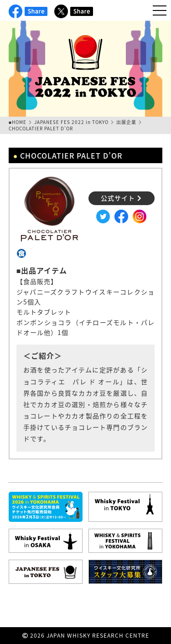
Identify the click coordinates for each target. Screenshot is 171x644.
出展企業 (126, 122)
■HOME (18, 122)
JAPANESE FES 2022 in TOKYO (71, 122)
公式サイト (121, 198)
